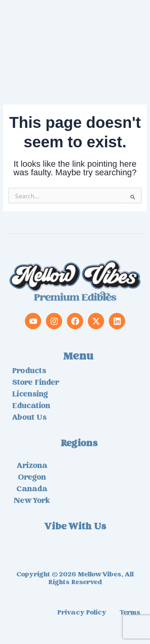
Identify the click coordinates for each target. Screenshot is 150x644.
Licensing (30, 395)
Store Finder (36, 383)
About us (29, 418)
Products (29, 372)
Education (31, 407)
